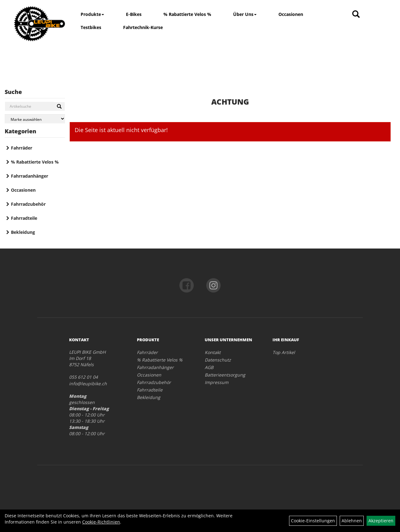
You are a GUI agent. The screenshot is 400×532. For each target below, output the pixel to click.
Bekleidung (23, 232)
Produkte (92, 14)
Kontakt (213, 352)
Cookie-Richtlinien (101, 522)
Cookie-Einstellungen (313, 521)
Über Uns (245, 14)
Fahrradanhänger (30, 176)
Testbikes (91, 27)
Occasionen (291, 14)
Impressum (217, 382)
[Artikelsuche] (356, 15)
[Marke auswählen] (35, 119)
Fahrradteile (24, 218)
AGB (209, 367)
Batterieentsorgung (225, 375)
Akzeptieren (381, 521)
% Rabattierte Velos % (187, 14)
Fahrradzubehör (28, 204)
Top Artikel (284, 352)
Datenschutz (218, 360)
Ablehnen (352, 521)
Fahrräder (22, 148)
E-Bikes (134, 14)
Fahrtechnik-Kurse (143, 27)
